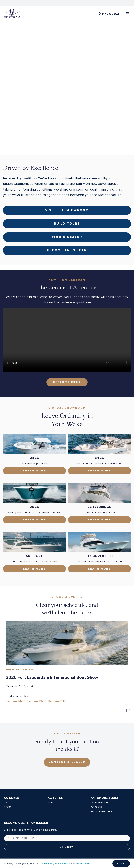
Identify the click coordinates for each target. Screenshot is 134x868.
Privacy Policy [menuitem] (49, 848)
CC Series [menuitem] (12, 746)
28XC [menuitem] (51, 751)
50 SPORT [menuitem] (97, 755)
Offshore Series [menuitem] (105, 746)
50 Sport (34, 504)
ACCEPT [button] (121, 863)
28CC (35, 406)
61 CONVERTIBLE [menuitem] (102, 760)
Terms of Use (83, 863)
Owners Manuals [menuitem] (83, 848)
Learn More (34, 419)
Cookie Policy (47, 863)
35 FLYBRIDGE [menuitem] (100, 751)
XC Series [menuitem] (55, 746)
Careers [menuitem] (65, 848)
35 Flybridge (100, 455)
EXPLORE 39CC (67, 330)
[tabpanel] (67, 611)
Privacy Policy (62, 863)
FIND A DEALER (112, 14)
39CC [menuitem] (7, 755)
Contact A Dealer (67, 710)
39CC (35, 455)
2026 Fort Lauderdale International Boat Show (52, 626)
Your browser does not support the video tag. (67, 288)
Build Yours (67, 172)
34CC (100, 406)
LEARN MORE (100, 517)
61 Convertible (100, 504)
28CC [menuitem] (7, 751)
